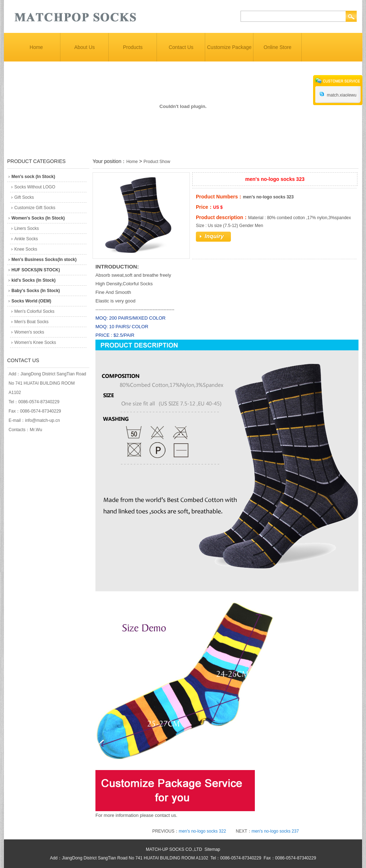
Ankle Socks (26, 239)
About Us (85, 47)
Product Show (157, 162)
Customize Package (229, 47)
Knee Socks (26, 249)
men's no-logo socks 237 (275, 831)
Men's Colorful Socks (34, 311)
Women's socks (29, 332)
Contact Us (181, 47)
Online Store (278, 47)
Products (133, 47)
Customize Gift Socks (35, 208)
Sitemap (212, 849)
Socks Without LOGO (35, 187)
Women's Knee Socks (35, 342)
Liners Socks (27, 228)
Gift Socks (24, 197)
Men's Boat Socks (31, 322)
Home (36, 47)
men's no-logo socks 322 (202, 831)
